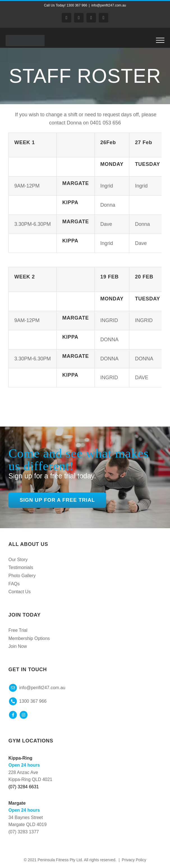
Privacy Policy (134, 860)
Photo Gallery (22, 576)
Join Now (18, 646)
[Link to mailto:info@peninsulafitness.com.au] (13, 688)
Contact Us (19, 592)
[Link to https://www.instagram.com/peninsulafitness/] (24, 715)
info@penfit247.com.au (109, 5)
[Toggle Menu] (160, 40)
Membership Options (29, 638)
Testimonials (21, 567)
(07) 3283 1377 (24, 832)
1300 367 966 (33, 701)
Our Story (18, 560)
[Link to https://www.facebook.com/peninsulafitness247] (13, 715)
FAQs (14, 584)
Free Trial (18, 630)
